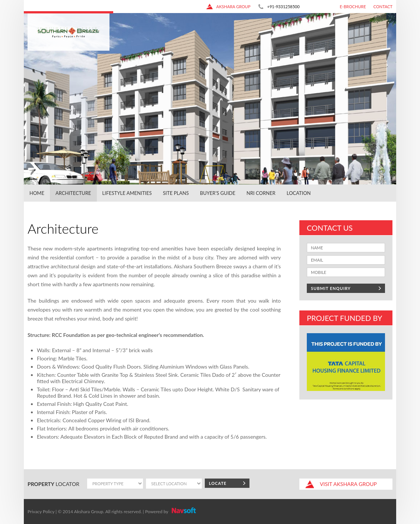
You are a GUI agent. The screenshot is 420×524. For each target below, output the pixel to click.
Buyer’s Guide (218, 193)
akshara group (228, 7)
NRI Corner (261, 193)
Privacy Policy (41, 512)
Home (37, 193)
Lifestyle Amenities (127, 193)
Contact (383, 7)
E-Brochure (353, 7)
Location (299, 193)
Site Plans (176, 193)
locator (53, 484)
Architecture (73, 193)
